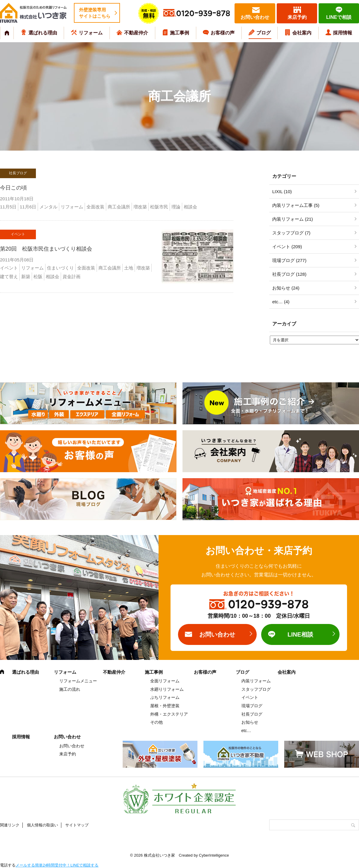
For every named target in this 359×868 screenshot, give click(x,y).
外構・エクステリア (169, 714)
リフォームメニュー (78, 681)
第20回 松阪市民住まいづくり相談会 (46, 249)
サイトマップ (77, 825)
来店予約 (297, 17)
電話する (8, 865)
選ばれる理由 (43, 33)
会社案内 (302, 33)
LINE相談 (300, 634)
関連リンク (10, 825)
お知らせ (250, 722)
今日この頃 (13, 188)
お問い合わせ (255, 17)
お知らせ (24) (286, 288)
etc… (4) (281, 302)
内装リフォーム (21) (293, 219)
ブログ (264, 33)
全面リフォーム (165, 681)
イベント (250, 697)
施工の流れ (70, 689)
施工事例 (180, 33)
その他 (156, 722)
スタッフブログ (256, 689)
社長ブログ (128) (289, 274)
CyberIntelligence (214, 855)
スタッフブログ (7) (291, 233)
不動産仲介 (136, 33)
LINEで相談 (339, 17)
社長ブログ (252, 714)
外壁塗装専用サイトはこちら (95, 13)
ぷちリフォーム (165, 697)
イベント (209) (287, 247)
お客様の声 (223, 33)
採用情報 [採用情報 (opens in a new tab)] (343, 33)
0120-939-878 (203, 14)
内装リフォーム (256, 681)
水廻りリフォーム (167, 689)
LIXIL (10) (282, 191)
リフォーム (91, 33)
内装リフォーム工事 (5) (296, 205)
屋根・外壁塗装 (165, 706)
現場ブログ (252, 706)
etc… (246, 731)
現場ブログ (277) (289, 260)
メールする (25, 865)
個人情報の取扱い (42, 825)
